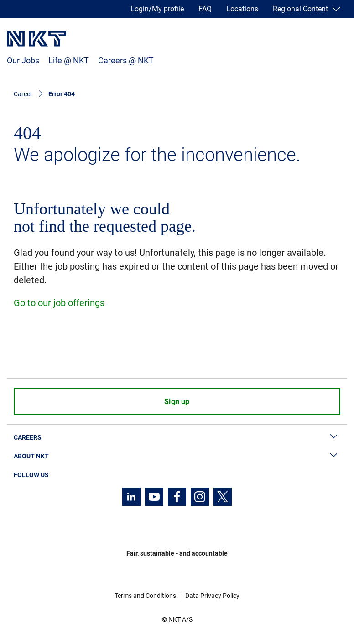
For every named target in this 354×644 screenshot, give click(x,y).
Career (23, 94)
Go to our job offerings (59, 303)
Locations (242, 9)
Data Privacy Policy (212, 596)
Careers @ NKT (126, 60)
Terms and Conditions (145, 596)
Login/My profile (157, 9)
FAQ (205, 9)
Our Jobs (23, 60)
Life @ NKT (69, 60)
